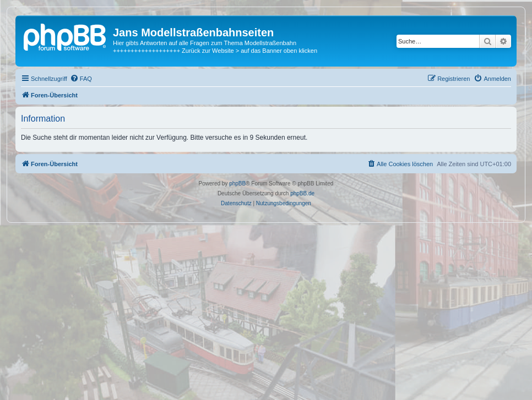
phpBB (237, 183)
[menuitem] (81, 79)
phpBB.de (302, 193)
